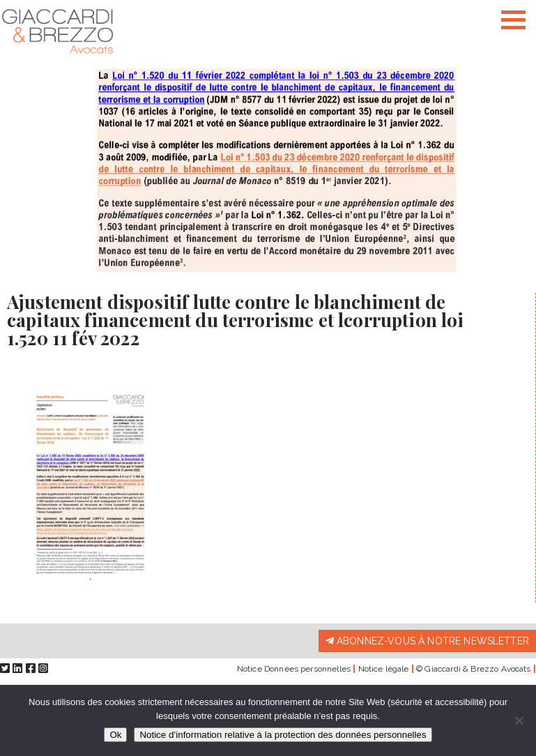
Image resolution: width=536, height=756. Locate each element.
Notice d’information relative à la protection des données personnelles (283, 735)
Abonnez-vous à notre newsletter (427, 641)
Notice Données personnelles (294, 669)
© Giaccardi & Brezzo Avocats (473, 669)
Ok (115, 735)
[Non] (519, 720)
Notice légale (384, 669)
